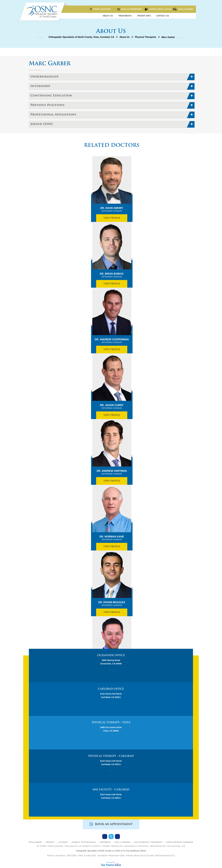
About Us (125, 37)
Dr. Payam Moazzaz (112, 604)
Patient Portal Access (158, 9)
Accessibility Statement (148, 842)
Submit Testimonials (84, 842)
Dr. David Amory (112, 209)
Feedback (106, 842)
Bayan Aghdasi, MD (59, 856)
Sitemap (63, 842)
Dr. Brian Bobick (112, 275)
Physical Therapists (146, 37)
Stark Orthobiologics (161, 856)
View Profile (112, 218)
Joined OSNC (42, 124)
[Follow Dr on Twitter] (111, 836)
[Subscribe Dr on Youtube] (117, 836)
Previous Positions (48, 105)
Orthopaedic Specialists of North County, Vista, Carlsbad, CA (81, 37)
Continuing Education (51, 96)
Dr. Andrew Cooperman (112, 341)
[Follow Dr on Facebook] (105, 836)
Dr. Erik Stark (82, 856)
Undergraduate (45, 77)
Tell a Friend (123, 842)
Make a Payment (183, 9)
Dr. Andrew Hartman (112, 472)
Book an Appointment (130, 9)
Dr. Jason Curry (112, 407)
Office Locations (100, 9)
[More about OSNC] (42, 12)
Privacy (50, 842)
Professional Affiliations (53, 115)
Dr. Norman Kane (112, 538)
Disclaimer (35, 842)
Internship (40, 86)
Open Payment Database (180, 842)
